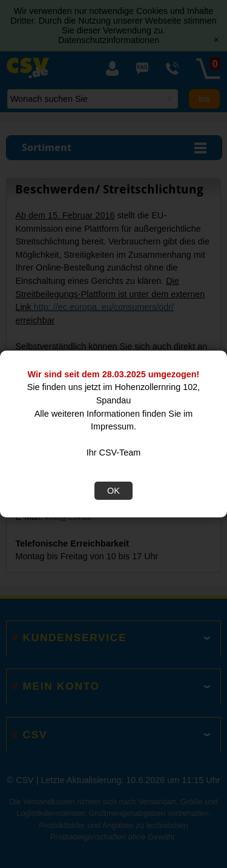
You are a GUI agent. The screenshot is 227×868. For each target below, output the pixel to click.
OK (113, 491)
